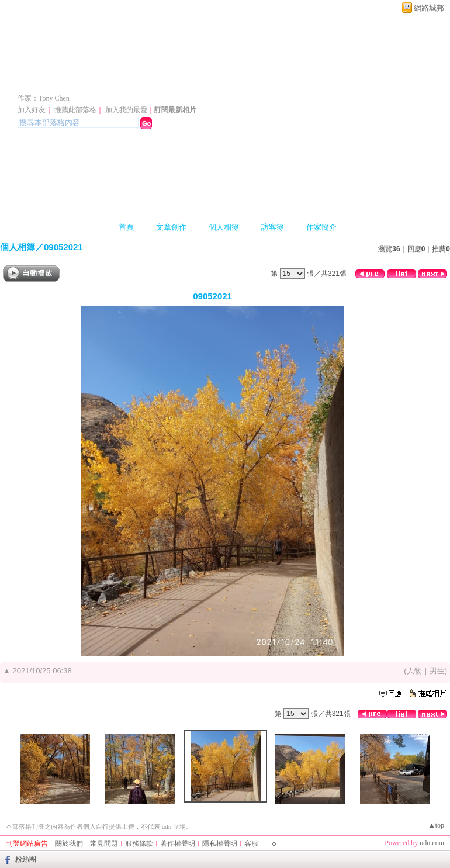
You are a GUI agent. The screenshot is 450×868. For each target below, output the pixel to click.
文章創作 (171, 227)
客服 (251, 843)
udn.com (432, 843)
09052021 (63, 247)
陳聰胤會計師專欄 (83, 81)
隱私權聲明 (220, 843)
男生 (437, 671)
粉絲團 (26, 859)
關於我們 (69, 843)
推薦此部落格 (75, 110)
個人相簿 (224, 227)
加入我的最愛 (126, 110)
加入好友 (32, 110)
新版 (198, 81)
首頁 (126, 227)
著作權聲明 (178, 843)
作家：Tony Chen (44, 98)
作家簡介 (321, 227)
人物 (414, 671)
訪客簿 (273, 227)
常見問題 (104, 843)
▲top (436, 825)
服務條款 (139, 843)
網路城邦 (429, 8)
